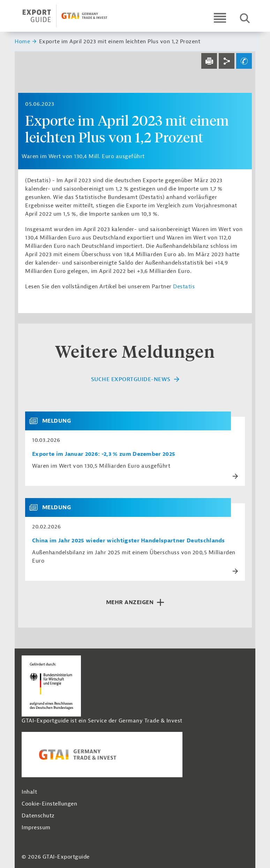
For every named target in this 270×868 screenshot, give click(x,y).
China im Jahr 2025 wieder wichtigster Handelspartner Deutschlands (129, 541)
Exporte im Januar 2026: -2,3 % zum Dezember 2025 (104, 454)
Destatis (184, 287)
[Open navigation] (220, 18)
